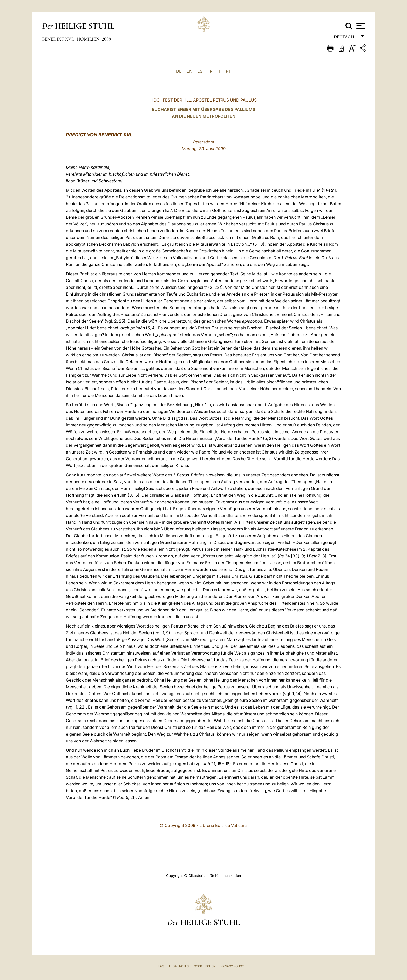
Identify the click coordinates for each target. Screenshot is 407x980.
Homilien (89, 39)
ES (200, 71)
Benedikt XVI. (59, 39)
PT (228, 71)
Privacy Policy (232, 966)
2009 (107, 39)
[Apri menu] (360, 26)
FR (210, 71)
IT (219, 71)
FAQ (161, 966)
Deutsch (345, 38)
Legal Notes (179, 966)
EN (189, 71)
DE (179, 71)
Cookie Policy (205, 966)
